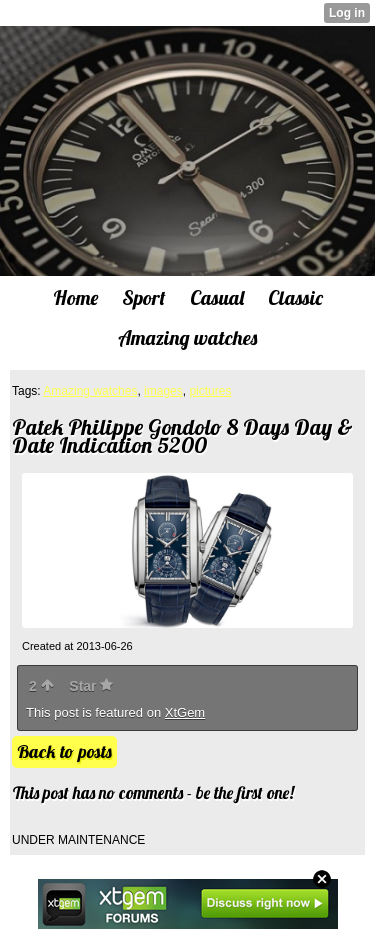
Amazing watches (90, 391)
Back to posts (64, 751)
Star (91, 686)
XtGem (185, 712)
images (163, 391)
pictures (210, 391)
